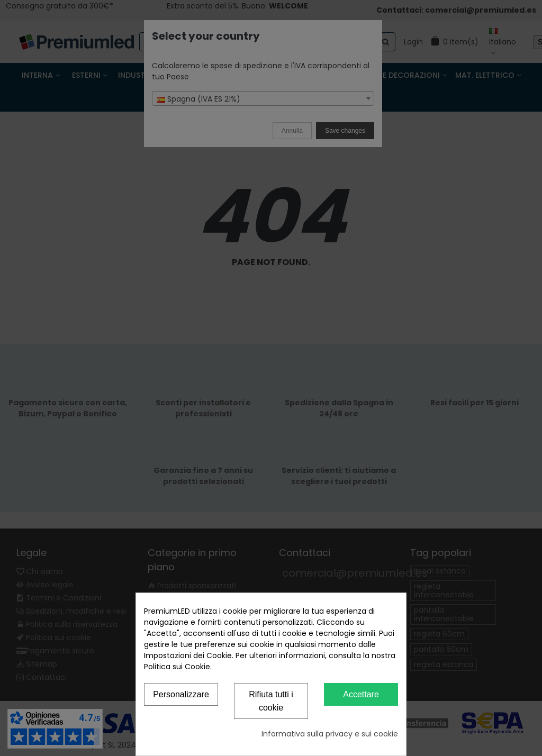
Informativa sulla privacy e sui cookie (330, 734)
